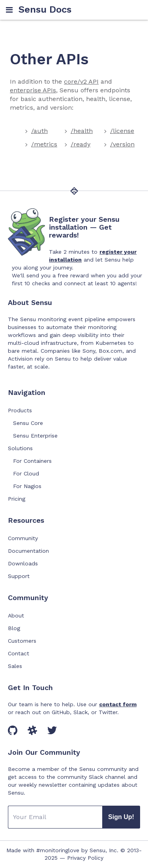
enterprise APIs (33, 90)
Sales (15, 666)
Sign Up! (121, 817)
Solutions (20, 448)
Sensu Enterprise (35, 436)
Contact (19, 653)
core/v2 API (81, 81)
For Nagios (27, 486)
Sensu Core (28, 423)
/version (122, 144)
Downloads (23, 563)
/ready (81, 144)
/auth (39, 131)
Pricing (17, 499)
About (16, 615)
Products (20, 410)
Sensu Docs (45, 10)
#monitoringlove (58, 850)
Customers (22, 641)
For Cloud (26, 473)
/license (122, 131)
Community (23, 538)
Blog (14, 628)
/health (82, 131)
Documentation (28, 551)
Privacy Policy (85, 858)
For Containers (32, 461)
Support (19, 576)
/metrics (44, 144)
